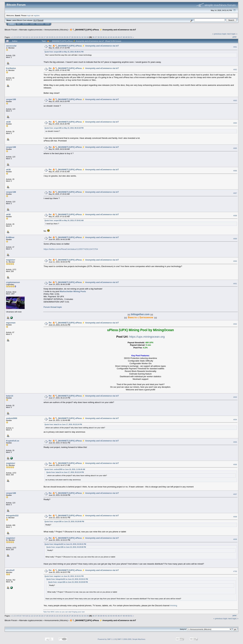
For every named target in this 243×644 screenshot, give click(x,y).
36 (94, 37)
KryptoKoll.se (13, 441)
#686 (235, 171)
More (47, 24)
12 (32, 37)
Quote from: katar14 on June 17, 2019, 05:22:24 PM (63, 424)
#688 (235, 216)
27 (70, 37)
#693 (235, 397)
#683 (235, 101)
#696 (235, 464)
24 (62, 37)
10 (27, 37)
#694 (235, 420)
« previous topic (219, 34)
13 (34, 37)
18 (47, 37)
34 (87, 37)
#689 (235, 239)
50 (129, 37)
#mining (174, 606)
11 (30, 37)
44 (114, 37)
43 (111, 37)
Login (32, 24)
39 (101, 37)
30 (77, 37)
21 (55, 37)
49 (126, 37)
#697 (235, 494)
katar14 (10, 396)
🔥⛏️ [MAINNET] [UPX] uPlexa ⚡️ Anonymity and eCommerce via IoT (103, 30)
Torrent (40, 20)
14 (37, 37)
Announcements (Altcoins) (56, 30)
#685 (235, 148)
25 (65, 37)
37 (96, 37)
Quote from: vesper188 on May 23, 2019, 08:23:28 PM (64, 128)
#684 (235, 123)
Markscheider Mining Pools (73, 291)
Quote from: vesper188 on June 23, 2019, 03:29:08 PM (64, 522)
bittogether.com (140, 314)
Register (40, 24)
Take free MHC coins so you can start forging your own (64, 612)
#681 (235, 47)
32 (82, 37)
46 (119, 37)
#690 (235, 261)
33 (85, 37)
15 (40, 37)
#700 (235, 571)
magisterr (11, 260)
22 (57, 37)
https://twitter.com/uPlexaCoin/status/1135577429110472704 (71, 249)
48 (124, 37)
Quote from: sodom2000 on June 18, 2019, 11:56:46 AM (65, 469)
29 (75, 37)
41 (106, 37)
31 (80, 37)
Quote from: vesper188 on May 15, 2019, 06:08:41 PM (64, 52)
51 (131, 37)
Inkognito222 (12, 516)
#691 (235, 284)
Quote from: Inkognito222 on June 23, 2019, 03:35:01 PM (65, 544)
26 (67, 37)
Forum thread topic (53, 307)
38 (98, 37)
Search (25, 24)
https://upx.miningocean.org (147, 337)
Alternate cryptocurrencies (31, 30)
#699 (235, 539)
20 (52, 37)
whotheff (10, 570)
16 (42, 37)
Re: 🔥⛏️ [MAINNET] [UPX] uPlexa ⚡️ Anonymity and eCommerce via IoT (84, 46)
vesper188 (11, 99)
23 (60, 37)
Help (19, 24)
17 (45, 37)
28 (72, 37)
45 (116, 37)
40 (104, 37)
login (29, 15)
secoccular (11, 46)
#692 (235, 324)
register (36, 15)
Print (234, 37)
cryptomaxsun (13, 282)
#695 (235, 442)
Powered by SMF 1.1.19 (107, 639)
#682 (235, 70)
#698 (235, 517)
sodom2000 (12, 418)
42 (109, 37)
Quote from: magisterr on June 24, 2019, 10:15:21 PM (64, 576)
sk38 (8, 122)
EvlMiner (10, 237)
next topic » (232, 34)
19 (50, 37)
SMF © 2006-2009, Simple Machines (131, 639)
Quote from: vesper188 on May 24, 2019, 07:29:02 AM (64, 220)
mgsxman (11, 323)
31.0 (35, 20)
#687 (235, 193)
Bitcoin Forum (11, 30)
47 (121, 37)
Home (12, 24)
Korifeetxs (11, 68)
